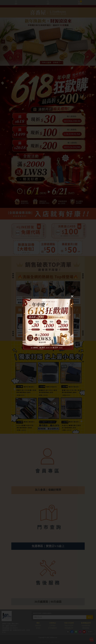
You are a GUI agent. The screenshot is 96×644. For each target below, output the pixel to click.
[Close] (72, 296)
